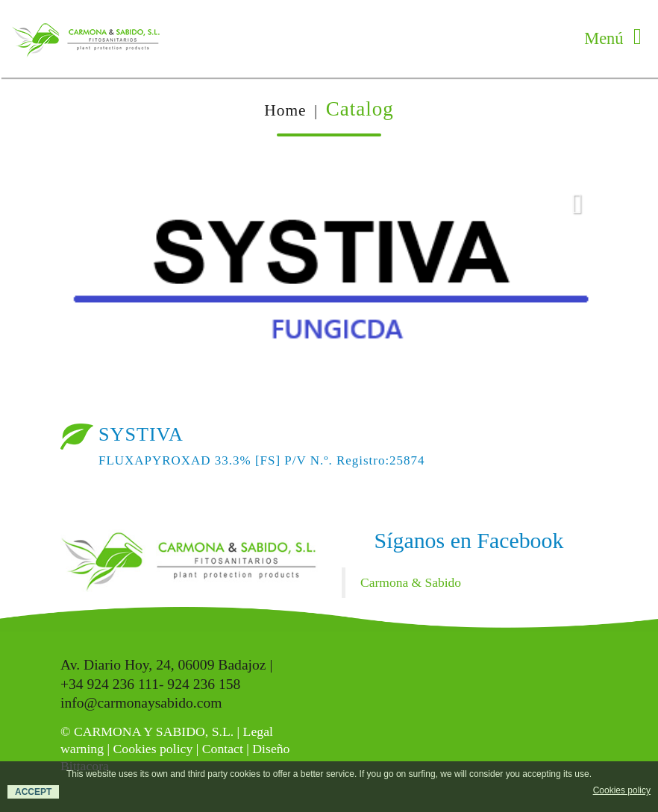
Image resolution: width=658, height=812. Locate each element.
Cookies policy (153, 749)
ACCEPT (33, 792)
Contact (223, 749)
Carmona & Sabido (411, 582)
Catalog (360, 109)
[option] (329, 287)
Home (285, 110)
